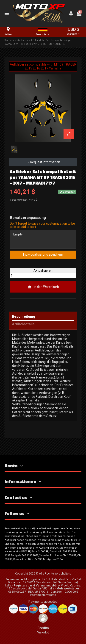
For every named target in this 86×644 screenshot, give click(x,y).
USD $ (73, 32)
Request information (43, 162)
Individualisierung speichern (43, 254)
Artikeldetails (23, 324)
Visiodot (43, 632)
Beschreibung (24, 317)
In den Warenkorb (43, 287)
